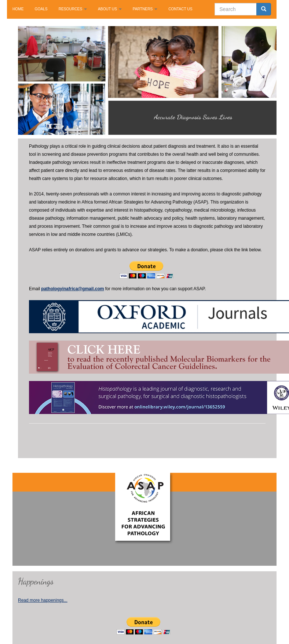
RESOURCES (73, 9)
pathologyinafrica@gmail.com (72, 289)
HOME (18, 9)
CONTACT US (180, 9)
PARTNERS (145, 9)
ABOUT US (110, 9)
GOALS (41, 9)
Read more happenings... (43, 600)
